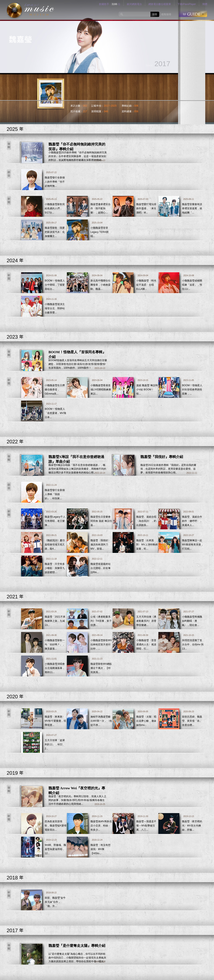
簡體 (205, 4)
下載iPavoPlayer (187, 4)
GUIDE (193, 13)
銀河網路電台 (134, 4)
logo (30, 10)
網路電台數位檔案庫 (160, 4)
